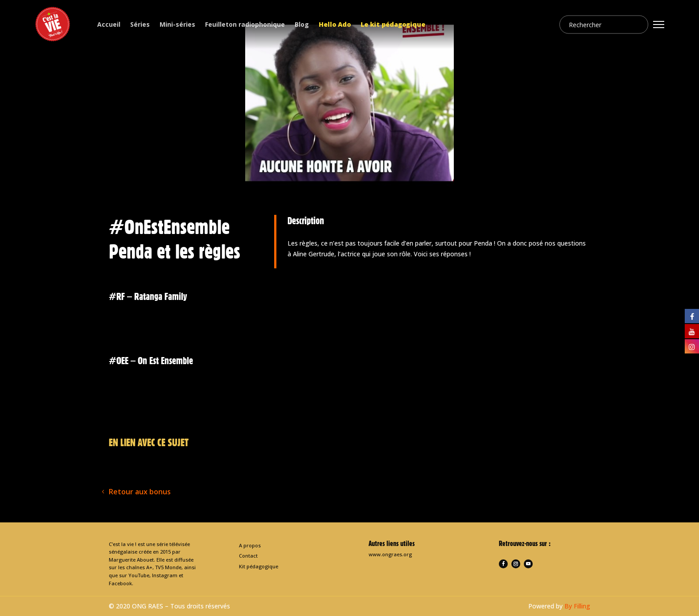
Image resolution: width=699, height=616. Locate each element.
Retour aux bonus (140, 492)
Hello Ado (335, 24)
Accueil (109, 24)
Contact (248, 556)
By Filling (577, 606)
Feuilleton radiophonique (245, 24)
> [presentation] (606, 327)
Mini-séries (177, 24)
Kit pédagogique (259, 566)
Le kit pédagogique (393, 24)
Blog (302, 24)
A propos (250, 545)
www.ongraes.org (390, 554)
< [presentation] (93, 327)
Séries (140, 24)
